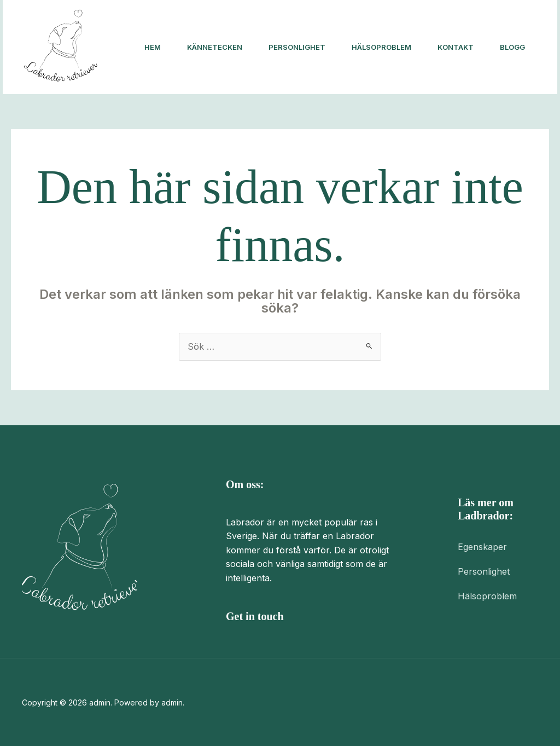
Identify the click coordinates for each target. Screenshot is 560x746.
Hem (153, 47)
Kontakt (456, 47)
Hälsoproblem (381, 47)
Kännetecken (215, 47)
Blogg (512, 47)
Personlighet (297, 47)
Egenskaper (482, 547)
